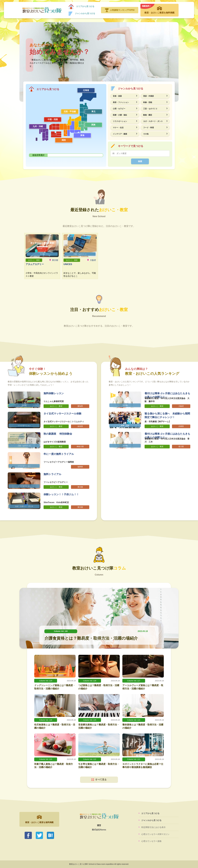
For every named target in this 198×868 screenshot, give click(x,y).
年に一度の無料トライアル (59, 454)
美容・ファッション (121, 102)
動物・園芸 (148, 115)
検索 (140, 161)
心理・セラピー (119, 109)
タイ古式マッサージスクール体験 (63, 414)
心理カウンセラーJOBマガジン (155, 834)
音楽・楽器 (117, 96)
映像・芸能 (148, 102)
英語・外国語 (148, 96)
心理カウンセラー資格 (151, 841)
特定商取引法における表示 (153, 827)
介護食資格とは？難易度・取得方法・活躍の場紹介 (91, 638)
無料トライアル (52, 474)
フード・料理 (148, 128)
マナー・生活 (118, 128)
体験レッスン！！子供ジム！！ (61, 494)
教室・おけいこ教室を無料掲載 (159, 9)
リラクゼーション (120, 121)
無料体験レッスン (54, 393)
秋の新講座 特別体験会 (58, 434)
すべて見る (99, 780)
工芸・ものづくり (150, 109)
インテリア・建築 (120, 134)
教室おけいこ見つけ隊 (42, 10)
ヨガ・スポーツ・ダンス (153, 121)
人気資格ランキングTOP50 (122, 10)
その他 (146, 134)
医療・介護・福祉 (120, 115)
